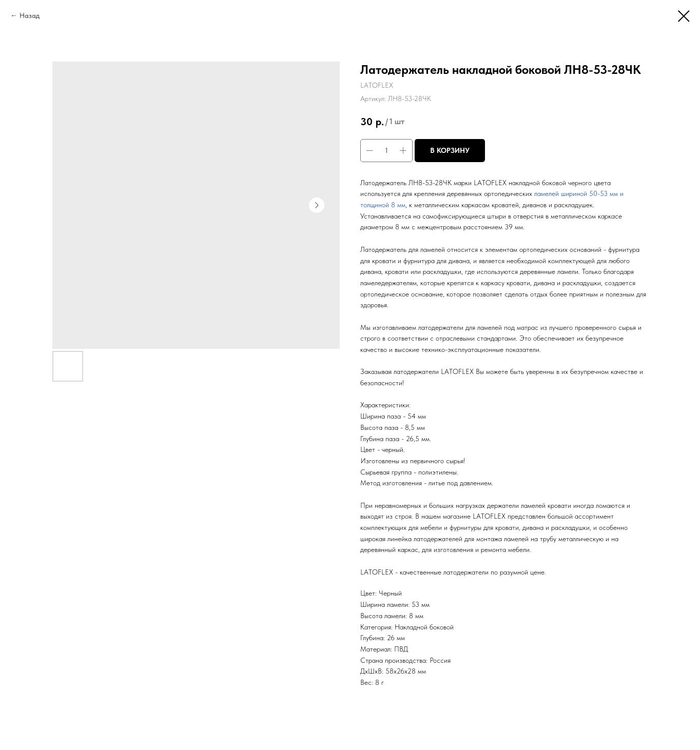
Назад (30, 15)
